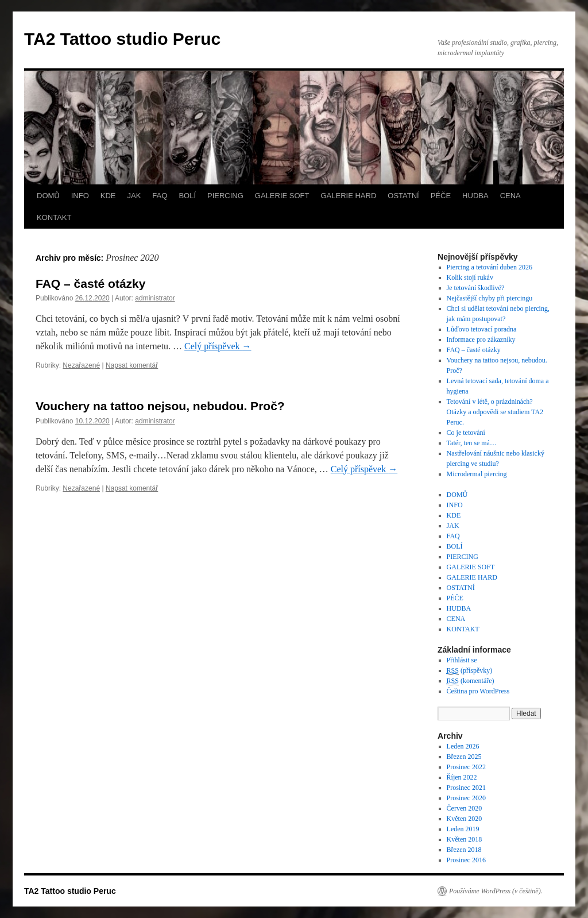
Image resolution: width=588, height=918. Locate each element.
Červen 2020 (465, 808)
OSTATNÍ (403, 196)
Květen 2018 (465, 839)
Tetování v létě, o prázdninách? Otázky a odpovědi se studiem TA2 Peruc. (495, 412)
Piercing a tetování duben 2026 (490, 267)
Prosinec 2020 (466, 798)
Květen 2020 (465, 819)
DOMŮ (48, 196)
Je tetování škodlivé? (476, 288)
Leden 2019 (463, 829)
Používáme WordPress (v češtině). (496, 891)
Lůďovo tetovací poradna (482, 329)
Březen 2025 (464, 757)
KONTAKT (54, 217)
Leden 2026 (463, 746)
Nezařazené (81, 365)
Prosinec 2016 (466, 860)
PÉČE (441, 196)
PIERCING (225, 196)
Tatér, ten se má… (472, 443)
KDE (108, 196)
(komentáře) (471, 681)
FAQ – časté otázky (90, 283)
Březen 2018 (464, 850)
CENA (510, 196)
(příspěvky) (470, 671)
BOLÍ (187, 196)
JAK (134, 196)
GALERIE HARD (348, 196)
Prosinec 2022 (466, 767)
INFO (80, 196)
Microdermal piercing (477, 474)
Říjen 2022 (462, 777)
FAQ (160, 196)
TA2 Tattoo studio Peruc (122, 39)
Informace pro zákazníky (481, 340)
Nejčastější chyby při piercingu (490, 298)
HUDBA (475, 196)
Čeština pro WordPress (478, 691)
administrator (155, 298)
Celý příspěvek (218, 346)
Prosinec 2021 (466, 788)
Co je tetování (466, 433)
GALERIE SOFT (282, 196)
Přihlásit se (462, 660)
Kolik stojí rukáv (470, 277)
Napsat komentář (132, 365)
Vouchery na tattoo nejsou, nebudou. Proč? (160, 406)
